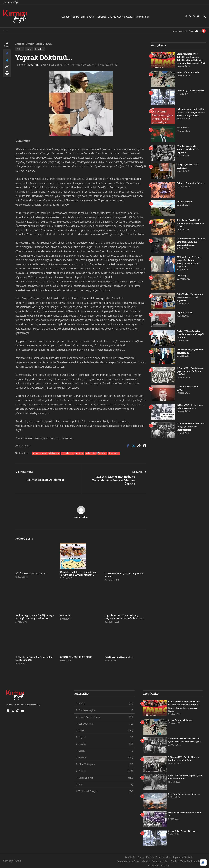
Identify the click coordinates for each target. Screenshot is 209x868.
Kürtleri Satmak (185, 204)
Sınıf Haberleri (88, 17)
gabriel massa (68, 453)
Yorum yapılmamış (53, 65)
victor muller (114, 453)
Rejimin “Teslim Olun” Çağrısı (191, 186)
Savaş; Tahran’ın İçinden (189, 75)
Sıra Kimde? (183, 130)
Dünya (29, 49)
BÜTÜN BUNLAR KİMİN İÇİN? (31, 574)
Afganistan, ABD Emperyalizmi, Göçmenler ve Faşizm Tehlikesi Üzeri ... (125, 617)
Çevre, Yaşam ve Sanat (138, 17)
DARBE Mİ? (66, 616)
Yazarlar (165, 866)
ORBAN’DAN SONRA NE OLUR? (76, 657)
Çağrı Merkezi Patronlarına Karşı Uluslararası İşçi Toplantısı (190, 300)
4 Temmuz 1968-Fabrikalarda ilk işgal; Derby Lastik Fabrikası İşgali (191, 429)
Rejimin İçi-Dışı (184, 315)
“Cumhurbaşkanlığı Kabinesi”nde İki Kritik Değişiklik (188, 152)
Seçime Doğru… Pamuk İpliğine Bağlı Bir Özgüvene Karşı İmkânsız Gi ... (35, 617)
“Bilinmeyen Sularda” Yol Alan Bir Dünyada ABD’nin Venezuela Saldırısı (189, 245)
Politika (75, 17)
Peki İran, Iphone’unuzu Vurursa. (184, 794)
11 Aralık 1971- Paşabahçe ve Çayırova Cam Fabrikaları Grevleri (190, 374)
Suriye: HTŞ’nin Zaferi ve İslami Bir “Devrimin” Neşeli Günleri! (190, 337)
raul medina (91, 453)
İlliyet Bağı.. (182, 278)
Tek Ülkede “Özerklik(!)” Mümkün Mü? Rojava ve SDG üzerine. (191, 226)
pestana (80, 453)
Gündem (66, 17)
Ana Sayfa (130, 857)
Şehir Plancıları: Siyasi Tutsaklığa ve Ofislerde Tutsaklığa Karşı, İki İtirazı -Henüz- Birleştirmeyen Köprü (190, 60)
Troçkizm (102, 453)
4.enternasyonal (40, 453)
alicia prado (54, 453)
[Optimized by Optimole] (203, 863)
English (174, 861)
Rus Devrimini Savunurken (119, 657)
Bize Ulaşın (153, 866)
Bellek (20, 49)
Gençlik (121, 17)
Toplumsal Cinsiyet (106, 17)
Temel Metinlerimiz (190, 861)
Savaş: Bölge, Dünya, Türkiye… (183, 831)
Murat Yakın (33, 65)
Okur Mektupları (160, 861)
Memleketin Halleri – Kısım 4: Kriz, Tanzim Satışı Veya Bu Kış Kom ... (78, 574)
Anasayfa (20, 44)
